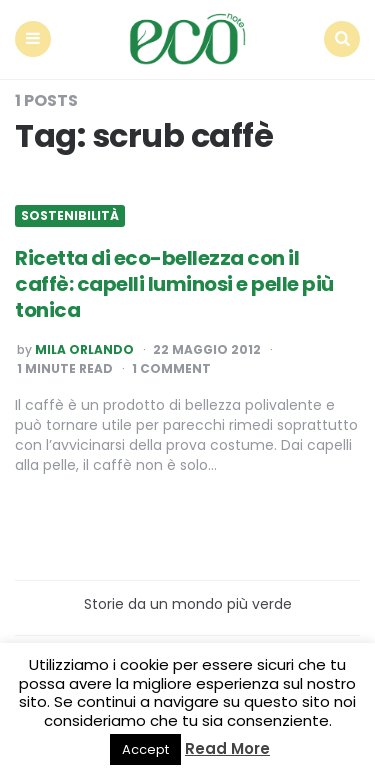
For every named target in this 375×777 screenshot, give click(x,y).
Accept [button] (145, 749)
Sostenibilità (70, 216)
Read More (227, 748)
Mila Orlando (84, 350)
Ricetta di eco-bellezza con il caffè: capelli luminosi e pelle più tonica (174, 284)
